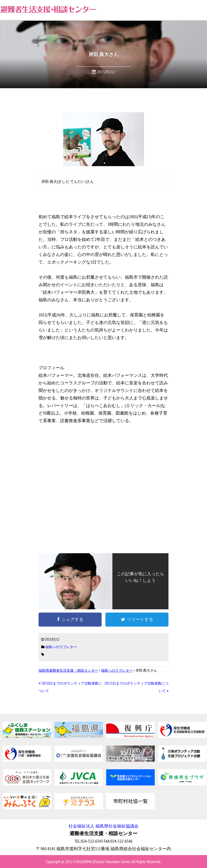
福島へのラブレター (61, 647)
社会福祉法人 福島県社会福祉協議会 (103, 826)
